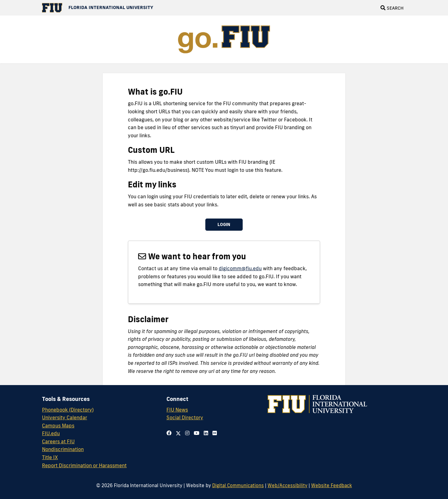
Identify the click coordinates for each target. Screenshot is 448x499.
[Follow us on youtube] (197, 433)
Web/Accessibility (287, 485)
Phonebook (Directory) (68, 410)
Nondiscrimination (63, 449)
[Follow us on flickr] (215, 433)
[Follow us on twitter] (178, 433)
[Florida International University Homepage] (98, 8)
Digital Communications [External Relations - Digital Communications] (238, 485)
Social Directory (185, 417)
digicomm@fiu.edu (240, 268)
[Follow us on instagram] (187, 433)
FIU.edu (51, 433)
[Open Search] (392, 8)
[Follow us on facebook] (169, 433)
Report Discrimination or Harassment (84, 465)
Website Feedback (331, 485)
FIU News (177, 410)
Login (224, 224)
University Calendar (65, 417)
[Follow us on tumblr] (206, 433)
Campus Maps (58, 426)
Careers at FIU (58, 441)
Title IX (50, 457)
